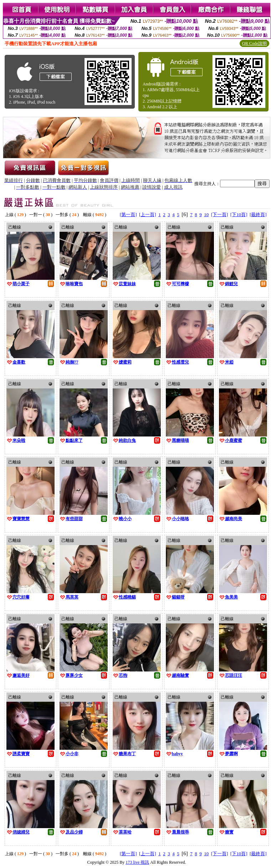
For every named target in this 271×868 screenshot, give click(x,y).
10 (206, 215)
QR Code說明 (254, 43)
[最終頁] (258, 215)
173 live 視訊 (137, 862)
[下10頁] (239, 215)
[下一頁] (220, 215)
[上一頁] (148, 215)
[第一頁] (128, 215)
